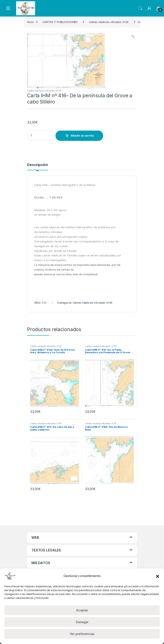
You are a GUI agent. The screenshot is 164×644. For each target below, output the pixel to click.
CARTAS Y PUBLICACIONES (60, 22)
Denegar (82, 622)
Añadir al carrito (82, 136)
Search (140, 8)
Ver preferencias (82, 634)
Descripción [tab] (38, 165)
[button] (158, 576)
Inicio (30, 22)
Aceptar (82, 610)
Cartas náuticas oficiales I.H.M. (109, 22)
